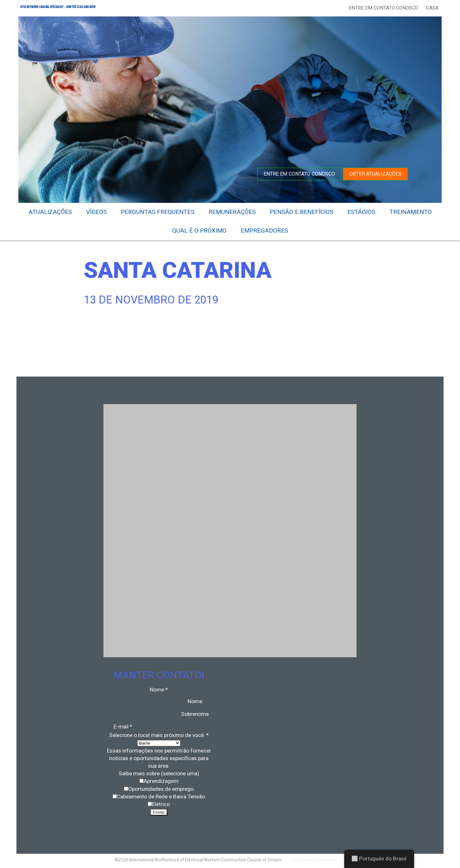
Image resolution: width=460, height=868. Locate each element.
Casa (432, 8)
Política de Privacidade (314, 860)
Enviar (159, 812)
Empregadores (264, 231)
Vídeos (96, 212)
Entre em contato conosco (383, 8)
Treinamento (411, 212)
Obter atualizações (375, 174)
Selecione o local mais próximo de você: (159, 735)
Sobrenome (195, 714)
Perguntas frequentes (158, 212)
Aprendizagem (161, 781)
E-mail (123, 727)
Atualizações (50, 212)
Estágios (361, 212)
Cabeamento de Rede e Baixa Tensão (161, 796)
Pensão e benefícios (301, 212)
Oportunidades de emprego (161, 789)
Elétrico (161, 804)
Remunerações (232, 212)
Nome (195, 701)
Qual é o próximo (199, 231)
